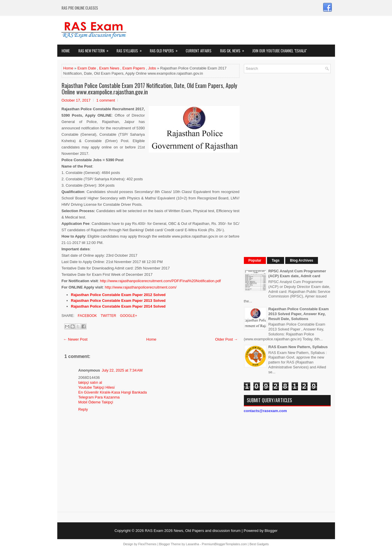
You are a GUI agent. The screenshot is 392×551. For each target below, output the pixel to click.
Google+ (128, 316)
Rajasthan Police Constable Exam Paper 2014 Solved (118, 306)
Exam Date (87, 68)
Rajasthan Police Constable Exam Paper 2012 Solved (118, 295)
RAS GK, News (234, 49)
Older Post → (226, 339)
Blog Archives (301, 260)
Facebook (87, 316)
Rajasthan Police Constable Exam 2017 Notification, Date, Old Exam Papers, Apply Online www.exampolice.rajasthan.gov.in (149, 89)
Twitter (108, 316)
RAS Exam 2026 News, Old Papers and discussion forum (193, 531)
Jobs (152, 68)
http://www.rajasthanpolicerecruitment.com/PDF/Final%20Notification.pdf (160, 281)
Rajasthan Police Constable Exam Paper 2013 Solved (118, 301)
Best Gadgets (259, 544)
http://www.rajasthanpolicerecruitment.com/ (141, 287)
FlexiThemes (147, 544)
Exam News (109, 68)
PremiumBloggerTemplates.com (224, 544)
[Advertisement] (287, 164)
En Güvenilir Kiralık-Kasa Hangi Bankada (113, 392)
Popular (255, 260)
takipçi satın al (90, 382)
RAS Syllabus (131, 49)
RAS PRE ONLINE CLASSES (80, 8)
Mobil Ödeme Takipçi (96, 402)
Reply (83, 409)
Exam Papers (134, 68)
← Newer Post (76, 339)
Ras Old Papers (166, 49)
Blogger (271, 531)
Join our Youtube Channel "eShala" (279, 51)
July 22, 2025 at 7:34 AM (122, 370)
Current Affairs (199, 51)
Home (66, 51)
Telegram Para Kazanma (99, 397)
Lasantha (193, 544)
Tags (276, 260)
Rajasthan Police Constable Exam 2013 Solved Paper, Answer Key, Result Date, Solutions (299, 314)
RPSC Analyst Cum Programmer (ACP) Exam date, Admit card (297, 273)
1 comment (106, 100)
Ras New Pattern (95, 49)
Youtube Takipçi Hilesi (97, 387)
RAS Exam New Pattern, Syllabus (298, 347)
